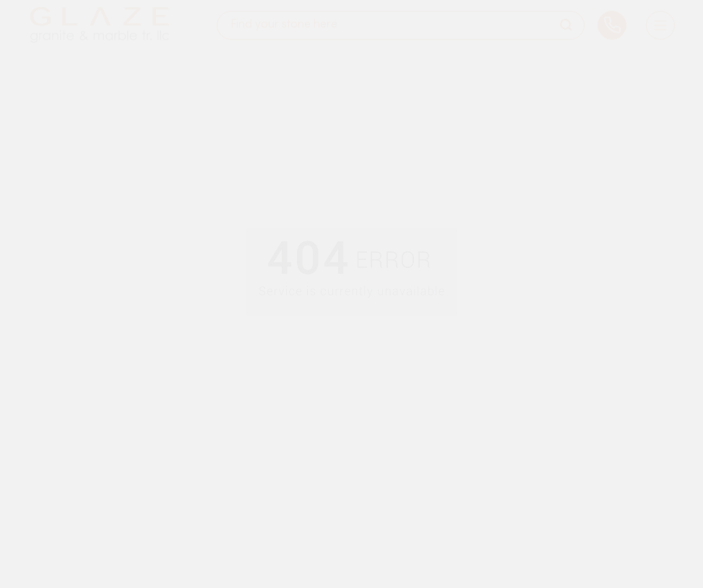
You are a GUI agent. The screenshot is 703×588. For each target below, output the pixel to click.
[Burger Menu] (660, 18)
